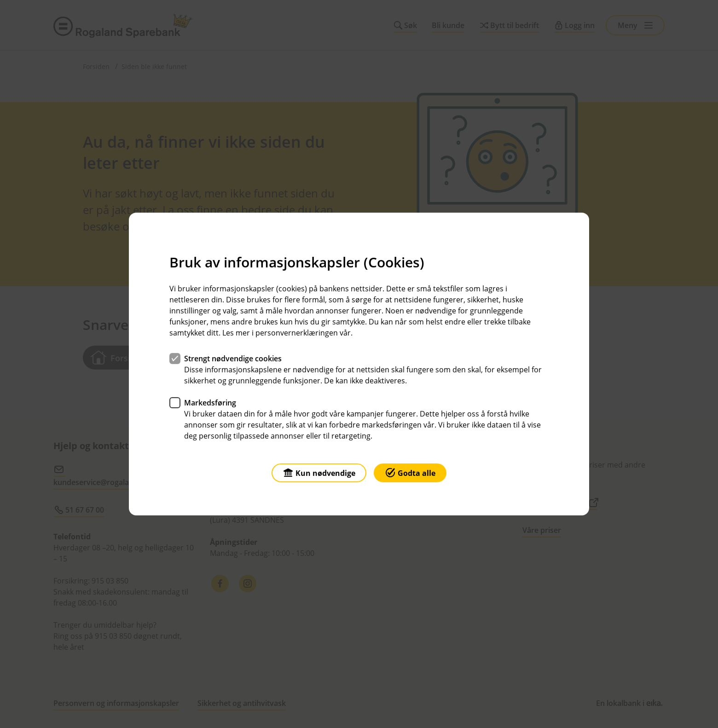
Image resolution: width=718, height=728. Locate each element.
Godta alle (410, 472)
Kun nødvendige (319, 472)
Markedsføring (210, 403)
